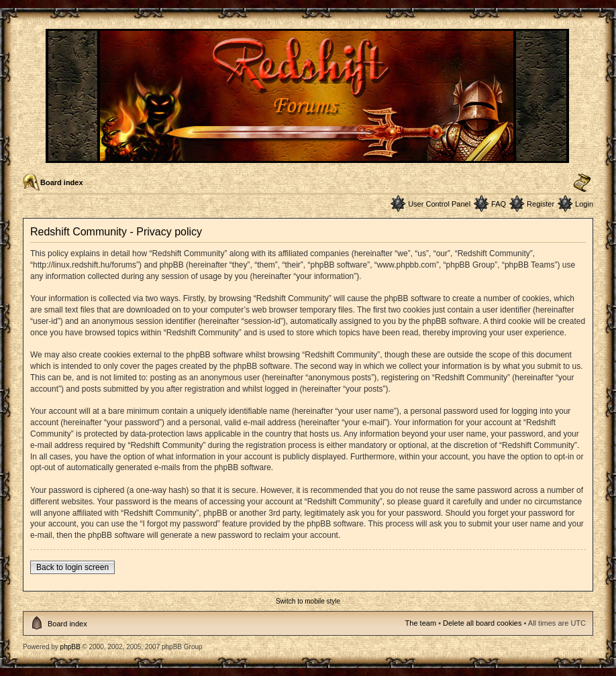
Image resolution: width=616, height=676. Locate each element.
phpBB (70, 647)
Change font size (582, 183)
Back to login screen (72, 567)
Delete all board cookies (482, 623)
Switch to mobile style (308, 601)
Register (541, 204)
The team (421, 623)
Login (584, 204)
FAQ (499, 204)
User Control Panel (439, 204)
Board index (62, 182)
